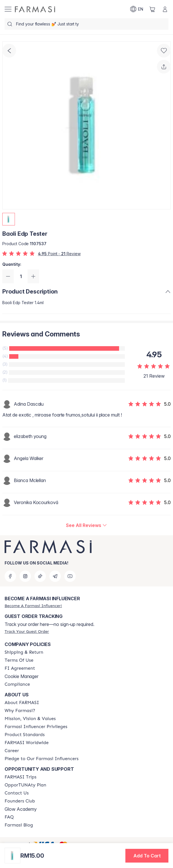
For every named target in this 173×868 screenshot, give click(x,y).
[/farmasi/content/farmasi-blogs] (19, 825)
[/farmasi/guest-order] (27, 631)
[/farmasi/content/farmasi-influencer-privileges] (36, 727)
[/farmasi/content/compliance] (17, 684)
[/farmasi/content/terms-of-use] (19, 660)
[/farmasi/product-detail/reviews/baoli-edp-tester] (86, 525)
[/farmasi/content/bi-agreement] (20, 668)
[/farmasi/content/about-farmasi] (22, 703)
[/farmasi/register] (33, 606)
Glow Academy (21, 809)
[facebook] (10, 576)
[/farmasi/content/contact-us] (17, 793)
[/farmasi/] (35, 9)
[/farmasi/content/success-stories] (20, 801)
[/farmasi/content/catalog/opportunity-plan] (25, 785)
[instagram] (25, 576)
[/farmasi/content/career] (12, 751)
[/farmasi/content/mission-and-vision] (30, 719)
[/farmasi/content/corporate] (27, 743)
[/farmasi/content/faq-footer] (9, 817)
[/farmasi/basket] (152, 9)
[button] (147, 856)
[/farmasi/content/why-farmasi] (20, 711)
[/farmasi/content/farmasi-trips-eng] (21, 777)
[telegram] (55, 576)
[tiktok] (40, 576)
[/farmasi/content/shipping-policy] (24, 652)
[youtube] (70, 576)
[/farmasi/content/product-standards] (25, 735)
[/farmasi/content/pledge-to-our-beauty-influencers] (42, 759)
